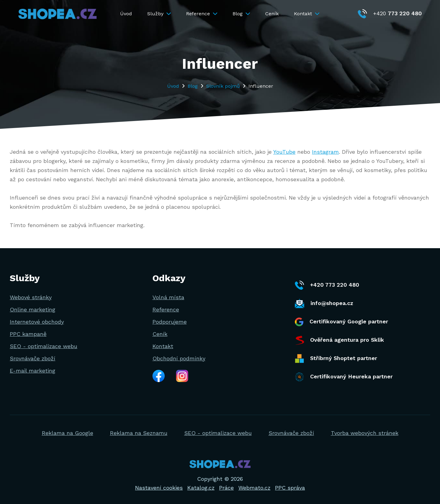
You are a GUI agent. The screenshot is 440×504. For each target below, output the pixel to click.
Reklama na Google (68, 433)
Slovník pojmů (223, 86)
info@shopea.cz (324, 304)
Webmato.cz (254, 488)
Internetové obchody (37, 322)
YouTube (284, 152)
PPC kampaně (28, 334)
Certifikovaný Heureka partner (344, 377)
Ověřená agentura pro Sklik (339, 340)
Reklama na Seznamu (139, 433)
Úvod (126, 14)
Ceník (272, 14)
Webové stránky (31, 297)
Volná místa (168, 297)
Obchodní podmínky (179, 358)
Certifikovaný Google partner (341, 322)
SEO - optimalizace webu (44, 346)
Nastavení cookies (159, 488)
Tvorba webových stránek (365, 433)
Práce (226, 488)
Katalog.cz (201, 488)
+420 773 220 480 (327, 285)
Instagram (325, 152)
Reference (202, 14)
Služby (159, 14)
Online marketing (33, 309)
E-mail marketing (33, 371)
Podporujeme (170, 322)
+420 (390, 13)
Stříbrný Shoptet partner (336, 359)
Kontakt (307, 14)
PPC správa (290, 488)
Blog (241, 14)
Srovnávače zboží (33, 358)
